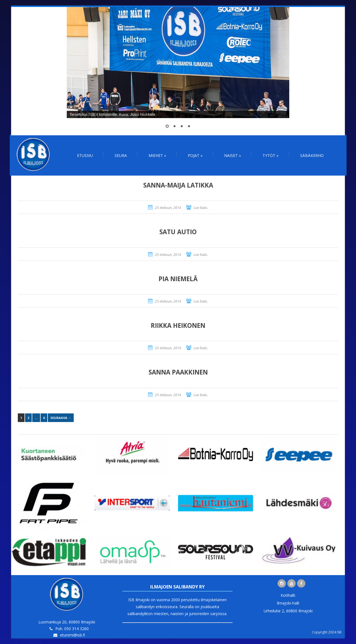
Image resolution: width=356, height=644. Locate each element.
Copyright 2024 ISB (327, 632)
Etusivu (85, 155)
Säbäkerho (312, 155)
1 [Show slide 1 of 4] (167, 127)
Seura (121, 155)
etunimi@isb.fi (73, 635)
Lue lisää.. (201, 208)
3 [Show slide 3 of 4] (182, 127)
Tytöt (270, 155)
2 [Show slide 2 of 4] (174, 127)
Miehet (157, 155)
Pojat (195, 155)
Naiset (233, 155)
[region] (178, 71)
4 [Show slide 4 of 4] (189, 127)
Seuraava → (61, 418)
